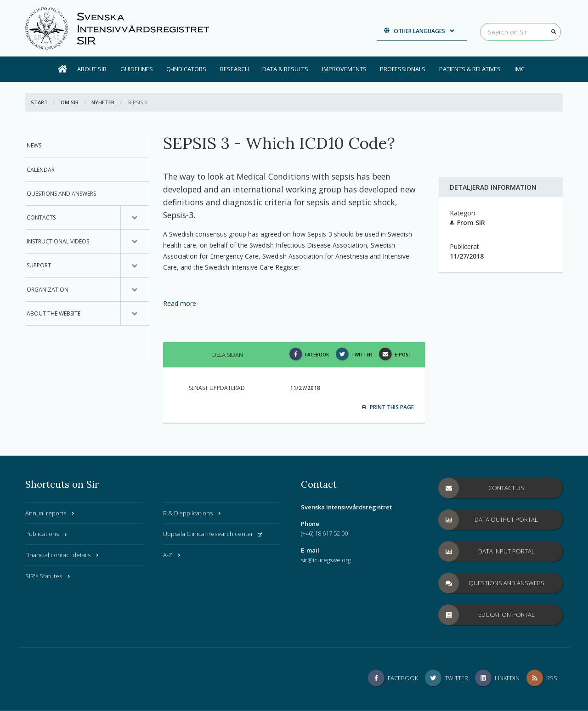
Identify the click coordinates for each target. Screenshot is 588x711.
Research (235, 69)
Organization (48, 290)
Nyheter (103, 102)
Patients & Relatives (470, 69)
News (34, 145)
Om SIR (70, 102)
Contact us (481, 488)
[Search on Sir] (520, 32)
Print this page (388, 407)
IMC (520, 69)
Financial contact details (62, 555)
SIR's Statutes (48, 576)
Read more (180, 303)
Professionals (403, 69)
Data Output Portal (488, 520)
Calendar (41, 170)
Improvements (344, 69)
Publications (47, 534)
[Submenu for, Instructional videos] (135, 242)
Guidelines (137, 69)
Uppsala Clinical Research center (213, 534)
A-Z (172, 555)
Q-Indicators (186, 69)
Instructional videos (58, 241)
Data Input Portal (487, 551)
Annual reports (50, 513)
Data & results (285, 69)
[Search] (554, 32)
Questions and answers (61, 194)
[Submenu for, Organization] (135, 290)
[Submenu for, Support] (135, 265)
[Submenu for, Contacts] (135, 218)
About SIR (92, 69)
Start (39, 102)
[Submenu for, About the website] (135, 314)
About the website (54, 313)
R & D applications (192, 513)
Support (39, 265)
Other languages (420, 31)
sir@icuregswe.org (326, 560)
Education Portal (487, 615)
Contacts (41, 217)
